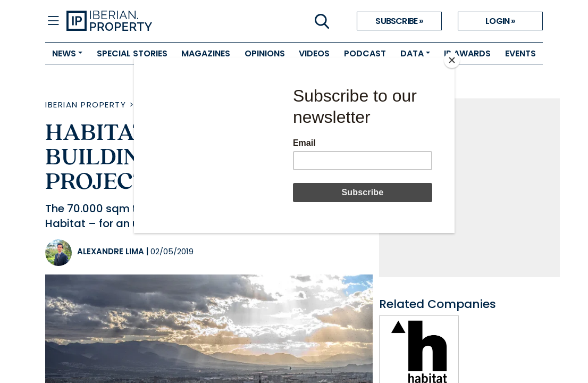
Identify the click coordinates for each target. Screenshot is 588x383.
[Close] (452, 60)
